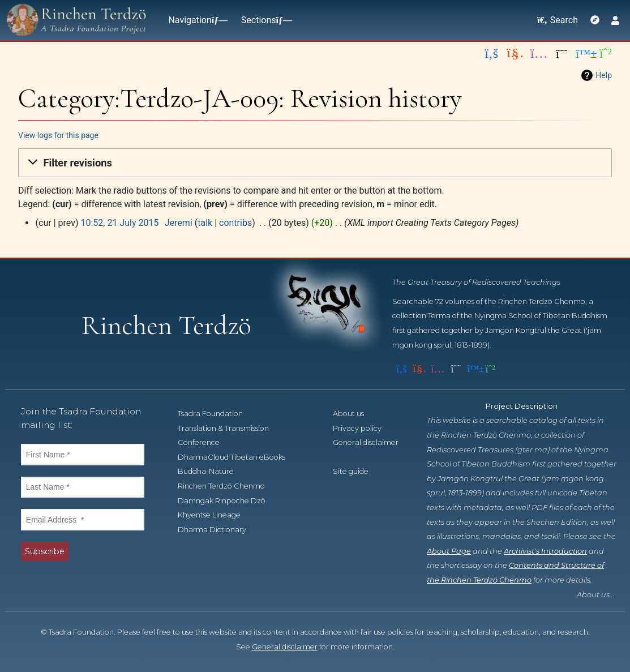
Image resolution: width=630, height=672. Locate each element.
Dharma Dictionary (218, 530)
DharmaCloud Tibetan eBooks (238, 457)
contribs (235, 223)
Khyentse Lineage (215, 515)
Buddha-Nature (212, 471)
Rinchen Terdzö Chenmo (228, 486)
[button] (315, 163)
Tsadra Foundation (217, 414)
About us (355, 414)
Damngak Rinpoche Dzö (228, 501)
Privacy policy (363, 428)
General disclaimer (285, 647)
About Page (449, 551)
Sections (264, 20)
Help (604, 75)
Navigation (195, 20)
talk (205, 223)
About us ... (597, 595)
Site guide (357, 471)
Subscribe (45, 551)
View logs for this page (58, 135)
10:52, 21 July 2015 (119, 223)
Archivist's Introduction (545, 551)
